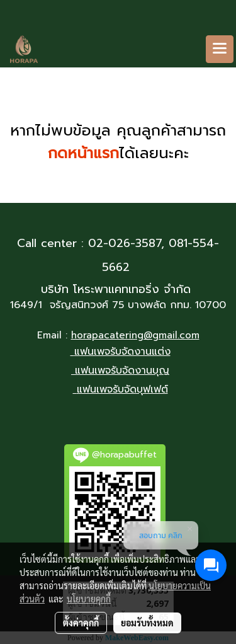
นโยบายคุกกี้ (89, 599)
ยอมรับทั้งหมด (147, 623)
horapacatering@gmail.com (135, 335)
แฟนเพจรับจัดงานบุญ (122, 371)
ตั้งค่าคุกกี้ (81, 623)
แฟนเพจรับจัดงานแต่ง (122, 352)
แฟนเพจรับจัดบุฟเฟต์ (122, 389)
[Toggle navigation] (220, 49)
